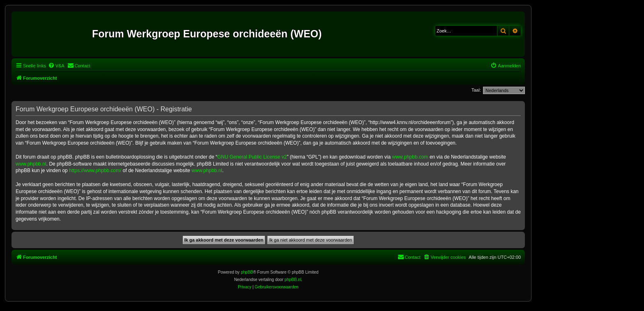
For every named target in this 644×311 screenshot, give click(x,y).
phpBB (247, 272)
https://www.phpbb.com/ (95, 170)
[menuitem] (56, 66)
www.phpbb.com (410, 157)
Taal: (476, 90)
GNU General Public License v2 (252, 157)
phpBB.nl (293, 280)
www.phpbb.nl (31, 164)
